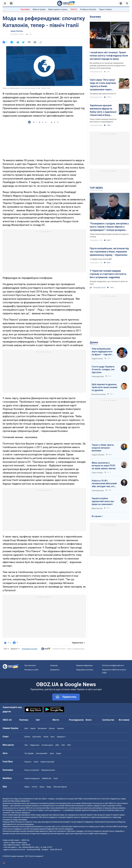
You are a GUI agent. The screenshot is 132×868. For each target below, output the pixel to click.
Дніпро (52, 728)
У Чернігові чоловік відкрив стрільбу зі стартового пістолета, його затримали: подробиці (108, 274)
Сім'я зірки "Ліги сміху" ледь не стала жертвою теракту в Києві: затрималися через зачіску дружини (103, 85)
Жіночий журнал (60, 787)
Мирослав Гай (97, 508)
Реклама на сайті (31, 670)
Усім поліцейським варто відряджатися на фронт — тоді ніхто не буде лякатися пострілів (102, 352)
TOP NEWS (96, 188)
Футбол (27, 737)
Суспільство (108, 720)
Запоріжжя (42, 728)
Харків (33, 728)
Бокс (53, 737)
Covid (56, 778)
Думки (94, 342)
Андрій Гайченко (98, 455)
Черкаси (60, 728)
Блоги (89, 720)
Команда (54, 665)
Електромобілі (42, 753)
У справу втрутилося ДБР (101, 259)
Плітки (35, 787)
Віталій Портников (99, 394)
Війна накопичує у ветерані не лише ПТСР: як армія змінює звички (104, 466)
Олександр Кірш (98, 377)
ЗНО (63, 745)
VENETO (74, 9)
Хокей (46, 737)
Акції (52, 753)
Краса (42, 787)
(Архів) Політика (17, 31)
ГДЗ (26, 745)
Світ (38, 720)
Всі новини (124, 720)
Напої (36, 762)
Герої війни (25, 9)
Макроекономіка (48, 770)
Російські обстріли (88, 9)
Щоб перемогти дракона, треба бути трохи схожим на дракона (104, 387)
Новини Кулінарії (47, 762)
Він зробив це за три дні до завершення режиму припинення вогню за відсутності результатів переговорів (108, 66)
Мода (49, 787)
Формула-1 (61, 737)
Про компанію (30, 665)
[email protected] (34, 850)
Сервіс (59, 753)
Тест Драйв (29, 753)
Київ (26, 728)
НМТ (69, 745)
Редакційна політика (30, 649)
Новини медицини (32, 778)
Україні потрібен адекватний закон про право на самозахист (103, 501)
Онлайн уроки (47, 745)
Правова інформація (84, 665)
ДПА (57, 745)
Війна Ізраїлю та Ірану (58, 9)
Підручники (35, 745)
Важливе (95, 17)
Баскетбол (37, 737)
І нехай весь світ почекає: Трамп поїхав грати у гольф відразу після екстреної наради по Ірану (109, 56)
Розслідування (76, 720)
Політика (24, 720)
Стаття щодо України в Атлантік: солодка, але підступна (103, 370)
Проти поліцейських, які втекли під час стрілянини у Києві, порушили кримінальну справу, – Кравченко (109, 252)
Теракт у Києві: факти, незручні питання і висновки (103, 448)
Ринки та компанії (32, 770)
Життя (56, 720)
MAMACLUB (47, 778)
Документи (55, 670)
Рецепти (28, 762)
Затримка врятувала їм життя (103, 94)
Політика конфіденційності (113, 665)
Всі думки (96, 516)
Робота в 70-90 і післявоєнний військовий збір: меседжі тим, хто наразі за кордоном (104, 484)
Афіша (27, 787)
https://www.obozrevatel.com (89, 799)
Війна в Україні (39, 9)
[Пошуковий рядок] (127, 3)
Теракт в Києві (105, 9)
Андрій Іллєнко (97, 359)
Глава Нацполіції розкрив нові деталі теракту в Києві (109, 235)
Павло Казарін (97, 473)
